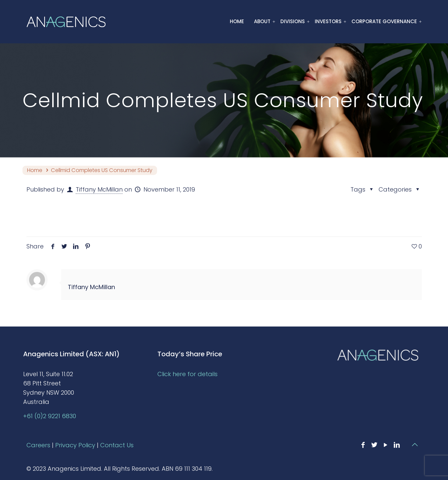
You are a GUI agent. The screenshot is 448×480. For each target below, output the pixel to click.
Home (35, 170)
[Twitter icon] (374, 445)
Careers (38, 445)
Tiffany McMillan (99, 189)
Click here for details (187, 374)
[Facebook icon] (363, 445)
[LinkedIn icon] (397, 445)
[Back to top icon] (415, 445)
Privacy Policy (75, 445)
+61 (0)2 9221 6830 (50, 416)
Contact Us (117, 445)
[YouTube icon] (386, 445)
